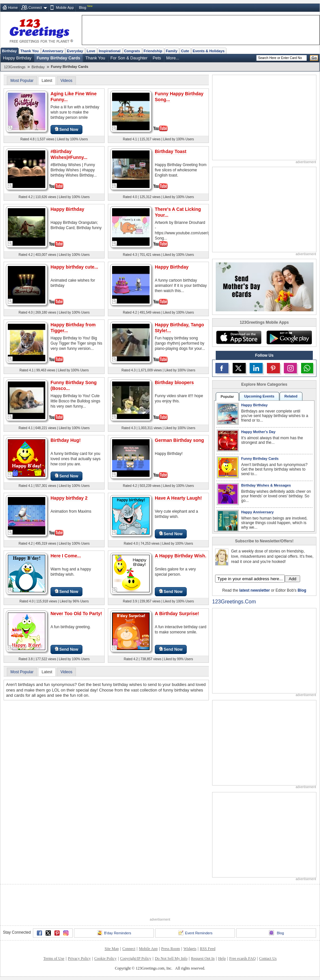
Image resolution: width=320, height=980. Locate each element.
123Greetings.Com (234, 602)
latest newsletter (255, 590)
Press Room (171, 949)
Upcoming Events (259, 396)
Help (222, 958)
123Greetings (15, 67)
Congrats (132, 51)
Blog (82, 8)
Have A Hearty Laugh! (178, 498)
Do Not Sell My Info (171, 958)
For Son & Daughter (129, 58)
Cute (185, 51)
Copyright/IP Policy (136, 958)
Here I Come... (66, 556)
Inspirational (110, 51)
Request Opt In (203, 958)
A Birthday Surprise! (177, 614)
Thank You (29, 51)
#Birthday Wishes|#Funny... (69, 154)
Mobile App (65, 8)
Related (291, 396)
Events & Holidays (209, 51)
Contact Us (268, 958)
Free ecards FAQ (242, 958)
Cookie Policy (105, 958)
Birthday (9, 51)
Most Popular (22, 81)
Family (172, 51)
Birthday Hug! (66, 440)
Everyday (75, 51)
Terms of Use (54, 958)
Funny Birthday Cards (59, 58)
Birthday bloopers (174, 382)
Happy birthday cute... (74, 267)
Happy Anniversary (257, 512)
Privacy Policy (79, 958)
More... (173, 58)
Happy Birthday (17, 58)
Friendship (153, 51)
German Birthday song (179, 440)
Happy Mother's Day (258, 432)
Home (13, 8)
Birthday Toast (171, 151)
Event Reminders (195, 933)
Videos (66, 81)
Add (292, 579)
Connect (35, 8)
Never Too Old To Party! (76, 614)
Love (91, 51)
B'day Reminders (114, 933)
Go (314, 58)
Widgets (190, 949)
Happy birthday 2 (69, 498)
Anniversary (53, 51)
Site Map (112, 949)
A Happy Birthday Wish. (181, 556)
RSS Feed (208, 949)
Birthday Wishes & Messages (266, 485)
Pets (157, 58)
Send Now (66, 129)
